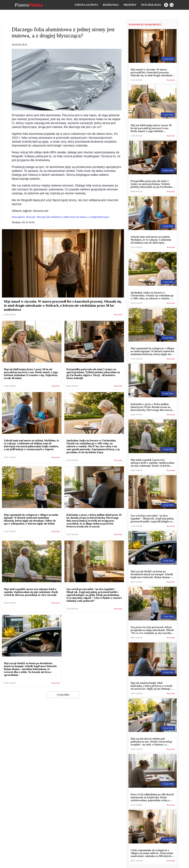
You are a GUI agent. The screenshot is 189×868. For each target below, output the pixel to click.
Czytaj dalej (63, 695)
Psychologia (151, 5)
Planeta (29, 5)
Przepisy (130, 5)
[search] (172, 5)
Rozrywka (111, 5)
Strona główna (86, 5)
